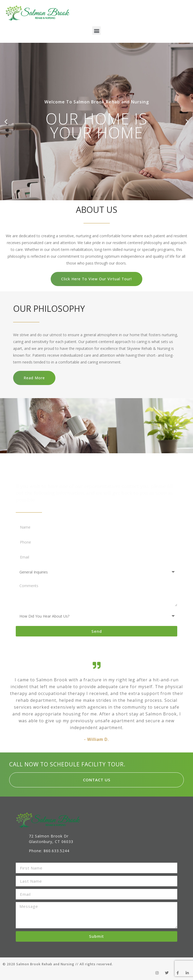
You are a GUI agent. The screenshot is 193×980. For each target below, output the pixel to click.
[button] (96, 31)
